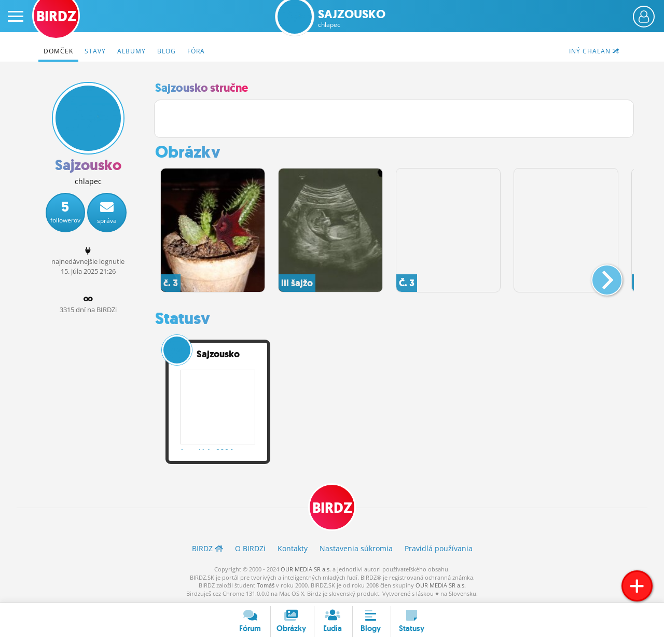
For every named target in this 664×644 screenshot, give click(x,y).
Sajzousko (352, 18)
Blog (167, 51)
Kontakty (293, 549)
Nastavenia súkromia (356, 549)
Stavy (95, 51)
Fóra (196, 51)
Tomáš (266, 585)
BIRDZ (332, 508)
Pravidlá (439, 549)
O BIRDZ (250, 549)
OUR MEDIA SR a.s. (306, 569)
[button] (598, 276)
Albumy (132, 51)
